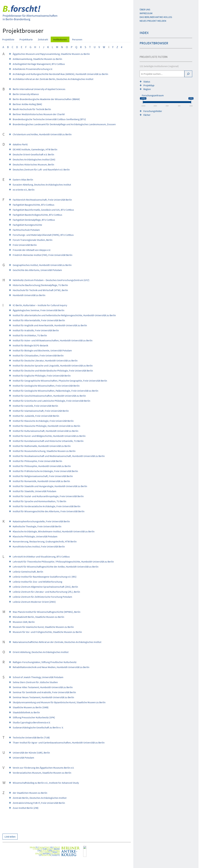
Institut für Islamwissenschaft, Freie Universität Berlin (41, 411)
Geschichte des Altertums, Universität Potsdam (37, 270)
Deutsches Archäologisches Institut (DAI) (34, 159)
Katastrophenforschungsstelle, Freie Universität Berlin (41, 521)
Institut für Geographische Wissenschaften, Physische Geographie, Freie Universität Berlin (60, 381)
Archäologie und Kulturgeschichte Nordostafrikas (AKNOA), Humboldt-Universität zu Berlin (60, 74)
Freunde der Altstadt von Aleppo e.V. (32, 250)
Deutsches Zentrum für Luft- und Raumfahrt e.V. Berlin (41, 169)
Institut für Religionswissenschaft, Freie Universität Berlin (43, 476)
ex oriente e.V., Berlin (24, 190)
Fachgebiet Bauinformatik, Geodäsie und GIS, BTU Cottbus (43, 210)
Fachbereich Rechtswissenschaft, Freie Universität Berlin (42, 200)
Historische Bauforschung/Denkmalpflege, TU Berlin (40, 285)
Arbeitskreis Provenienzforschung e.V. (33, 69)
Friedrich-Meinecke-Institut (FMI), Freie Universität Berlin (43, 255)
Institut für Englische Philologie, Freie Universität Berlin (42, 376)
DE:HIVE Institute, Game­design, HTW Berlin (35, 149)
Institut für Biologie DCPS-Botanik (30, 345)
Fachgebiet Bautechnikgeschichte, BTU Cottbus (37, 215)
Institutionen (60, 39)
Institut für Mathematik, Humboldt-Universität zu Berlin (42, 446)
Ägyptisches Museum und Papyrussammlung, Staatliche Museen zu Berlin (51, 54)
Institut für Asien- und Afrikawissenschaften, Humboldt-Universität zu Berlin (53, 340)
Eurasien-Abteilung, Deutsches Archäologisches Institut (42, 185)
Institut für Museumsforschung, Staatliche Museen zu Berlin (44, 451)
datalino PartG (20, 144)
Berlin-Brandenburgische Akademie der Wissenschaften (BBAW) (46, 99)
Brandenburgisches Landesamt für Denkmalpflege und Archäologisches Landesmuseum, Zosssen (64, 124)
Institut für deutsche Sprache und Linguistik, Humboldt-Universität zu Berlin (53, 366)
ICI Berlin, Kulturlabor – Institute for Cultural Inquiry (40, 305)
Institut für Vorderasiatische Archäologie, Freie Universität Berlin (47, 506)
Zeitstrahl (43, 39)
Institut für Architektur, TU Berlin (30, 335)
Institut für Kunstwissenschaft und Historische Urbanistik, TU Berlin (48, 441)
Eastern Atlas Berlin (23, 180)
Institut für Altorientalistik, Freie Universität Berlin (39, 320)
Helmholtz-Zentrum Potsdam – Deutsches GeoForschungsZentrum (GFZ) (51, 280)
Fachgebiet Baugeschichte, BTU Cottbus (34, 205)
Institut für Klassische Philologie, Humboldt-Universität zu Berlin (46, 426)
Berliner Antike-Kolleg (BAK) (27, 104)
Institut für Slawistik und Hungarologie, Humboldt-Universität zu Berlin (50, 486)
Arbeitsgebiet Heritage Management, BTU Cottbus (39, 64)
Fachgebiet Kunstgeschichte (27, 225)
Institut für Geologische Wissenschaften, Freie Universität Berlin (46, 386)
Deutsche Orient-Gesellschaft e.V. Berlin (33, 154)
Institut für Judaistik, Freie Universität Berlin (36, 416)
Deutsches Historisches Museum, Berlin (33, 164)
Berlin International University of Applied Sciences (39, 89)
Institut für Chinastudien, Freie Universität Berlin (38, 355)
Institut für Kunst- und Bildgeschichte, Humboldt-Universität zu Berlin (49, 436)
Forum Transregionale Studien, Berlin (33, 240)
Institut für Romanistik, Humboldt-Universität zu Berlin (41, 481)
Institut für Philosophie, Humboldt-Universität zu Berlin (42, 466)
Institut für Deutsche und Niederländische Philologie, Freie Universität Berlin (53, 371)
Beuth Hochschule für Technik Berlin (32, 109)
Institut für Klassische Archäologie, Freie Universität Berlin (43, 421)
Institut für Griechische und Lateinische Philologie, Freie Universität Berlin (52, 401)
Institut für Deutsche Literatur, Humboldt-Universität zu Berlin (45, 360)
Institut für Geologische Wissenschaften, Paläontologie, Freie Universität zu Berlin (56, 391)
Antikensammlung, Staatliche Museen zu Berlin (37, 59)
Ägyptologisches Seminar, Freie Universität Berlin (39, 310)
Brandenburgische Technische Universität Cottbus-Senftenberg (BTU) (49, 119)
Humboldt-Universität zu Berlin (29, 295)
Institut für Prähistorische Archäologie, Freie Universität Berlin (45, 471)
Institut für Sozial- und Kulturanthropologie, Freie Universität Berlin (48, 496)
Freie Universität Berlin (25, 245)
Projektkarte (26, 39)
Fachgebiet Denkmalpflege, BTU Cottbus (34, 220)
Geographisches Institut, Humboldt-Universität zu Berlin (42, 265)
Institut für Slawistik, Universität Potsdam (34, 491)
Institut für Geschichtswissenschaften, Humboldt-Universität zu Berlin (49, 396)
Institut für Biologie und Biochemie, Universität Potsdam (42, 350)
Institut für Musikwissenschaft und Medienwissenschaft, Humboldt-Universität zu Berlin (59, 456)
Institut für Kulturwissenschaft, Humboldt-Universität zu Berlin (46, 431)
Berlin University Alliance (26, 94)
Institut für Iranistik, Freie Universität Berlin (35, 406)
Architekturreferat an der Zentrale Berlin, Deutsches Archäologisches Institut (53, 79)
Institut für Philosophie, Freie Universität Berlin (37, 461)
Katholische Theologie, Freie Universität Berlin (37, 526)
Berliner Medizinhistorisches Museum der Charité (39, 114)
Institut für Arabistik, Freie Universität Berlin (36, 330)
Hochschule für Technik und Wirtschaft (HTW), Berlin (40, 290)
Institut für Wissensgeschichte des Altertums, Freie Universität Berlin (49, 511)
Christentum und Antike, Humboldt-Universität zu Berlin (42, 134)
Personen (77, 39)
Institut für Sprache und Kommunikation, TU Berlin (39, 501)
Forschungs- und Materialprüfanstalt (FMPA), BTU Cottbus (43, 235)
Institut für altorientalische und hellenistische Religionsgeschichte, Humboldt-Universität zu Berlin (64, 315)
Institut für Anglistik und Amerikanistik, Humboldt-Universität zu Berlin (50, 325)
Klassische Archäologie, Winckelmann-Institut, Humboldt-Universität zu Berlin (54, 531)
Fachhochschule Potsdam (26, 230)
